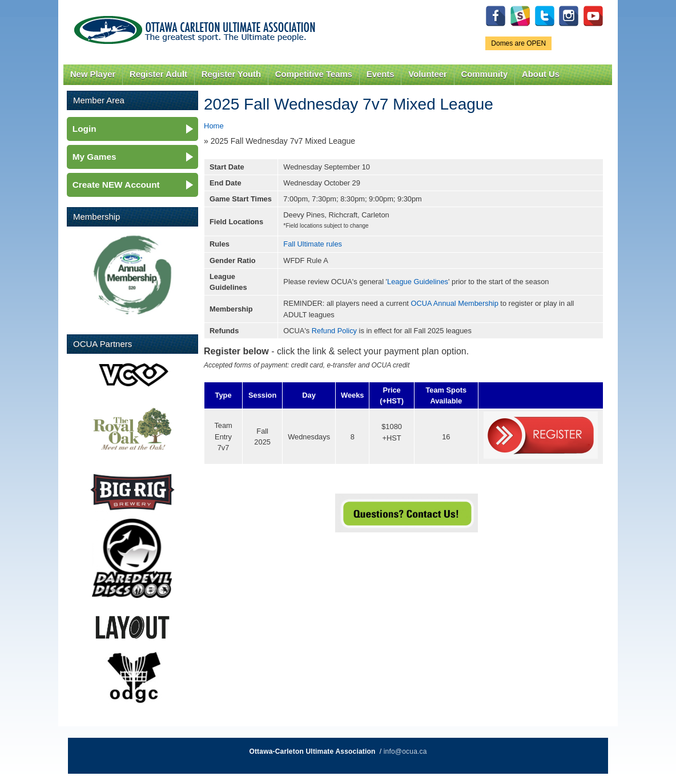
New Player (93, 74)
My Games (94, 157)
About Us (541, 74)
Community (485, 74)
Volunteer (427, 74)
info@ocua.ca (405, 751)
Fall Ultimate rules (313, 244)
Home (214, 126)
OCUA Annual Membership (454, 303)
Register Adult (158, 74)
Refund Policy (334, 331)
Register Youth (231, 74)
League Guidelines (418, 282)
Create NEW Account (116, 185)
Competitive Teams (314, 74)
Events (381, 74)
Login (84, 129)
